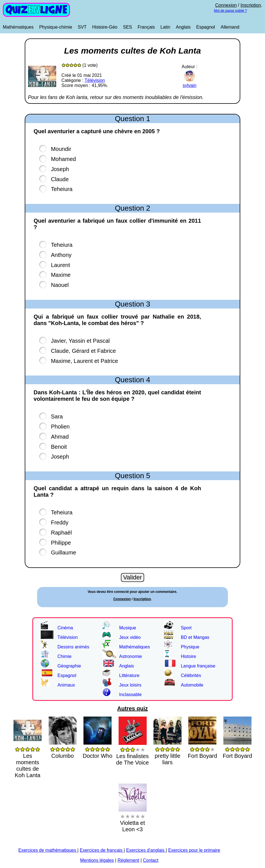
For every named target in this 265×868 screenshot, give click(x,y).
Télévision (95, 80)
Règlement (128, 860)
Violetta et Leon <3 (133, 819)
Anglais (183, 27)
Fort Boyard (202, 749)
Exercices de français (102, 850)
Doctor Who (98, 749)
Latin (165, 27)
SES (128, 27)
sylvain (190, 83)
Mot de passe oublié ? (230, 11)
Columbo (63, 749)
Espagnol (206, 27)
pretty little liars (167, 752)
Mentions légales (97, 860)
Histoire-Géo (105, 27)
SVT (82, 27)
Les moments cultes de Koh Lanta (28, 759)
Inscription (251, 5)
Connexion (226, 5)
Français (146, 27)
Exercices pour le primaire (194, 850)
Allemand (230, 27)
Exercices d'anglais (146, 850)
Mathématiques (18, 27)
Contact (151, 860)
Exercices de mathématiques (48, 850)
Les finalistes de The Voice (132, 753)
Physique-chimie (56, 27)
